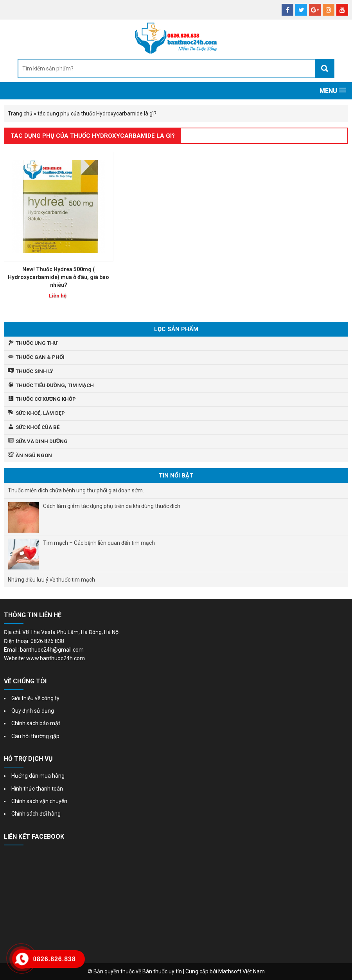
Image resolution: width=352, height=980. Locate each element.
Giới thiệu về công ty (35, 698)
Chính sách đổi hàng (36, 814)
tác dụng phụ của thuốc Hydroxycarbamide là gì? (93, 136)
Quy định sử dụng (33, 711)
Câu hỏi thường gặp (35, 736)
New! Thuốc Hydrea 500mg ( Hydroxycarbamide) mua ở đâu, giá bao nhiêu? (58, 277)
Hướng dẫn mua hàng (38, 776)
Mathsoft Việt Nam (242, 971)
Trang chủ (20, 113)
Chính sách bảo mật (36, 723)
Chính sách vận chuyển (39, 801)
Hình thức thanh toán (37, 789)
